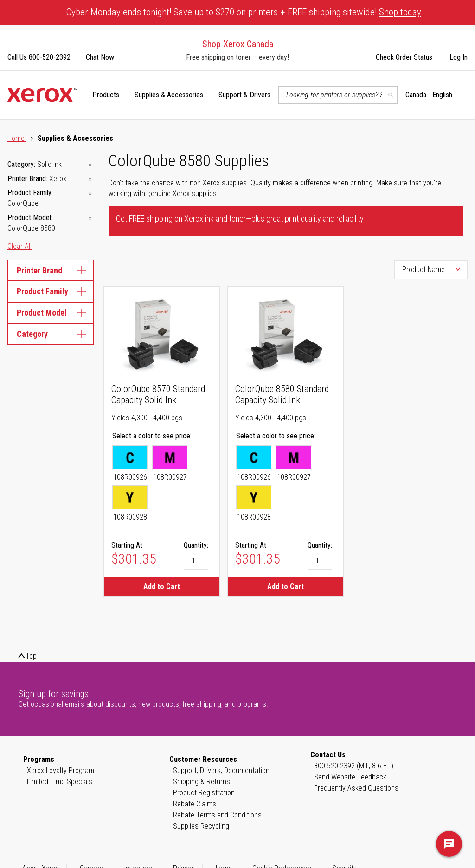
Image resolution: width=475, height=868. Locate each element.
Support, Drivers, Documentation (221, 770)
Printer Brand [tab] (51, 270)
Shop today (400, 12)
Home (17, 138)
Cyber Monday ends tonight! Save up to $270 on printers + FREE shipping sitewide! (244, 12)
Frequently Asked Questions (356, 788)
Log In (459, 57)
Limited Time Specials (60, 782)
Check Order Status (404, 57)
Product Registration (204, 793)
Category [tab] (51, 334)
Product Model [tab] (51, 313)
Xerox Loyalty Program (61, 770)
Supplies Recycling (201, 826)
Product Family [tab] (51, 291)
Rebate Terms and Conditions (217, 815)
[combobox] (338, 95)
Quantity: (196, 545)
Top (31, 656)
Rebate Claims (195, 804)
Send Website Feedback (350, 777)
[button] (433, 95)
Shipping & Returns (202, 782)
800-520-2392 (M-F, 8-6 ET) (354, 766)
